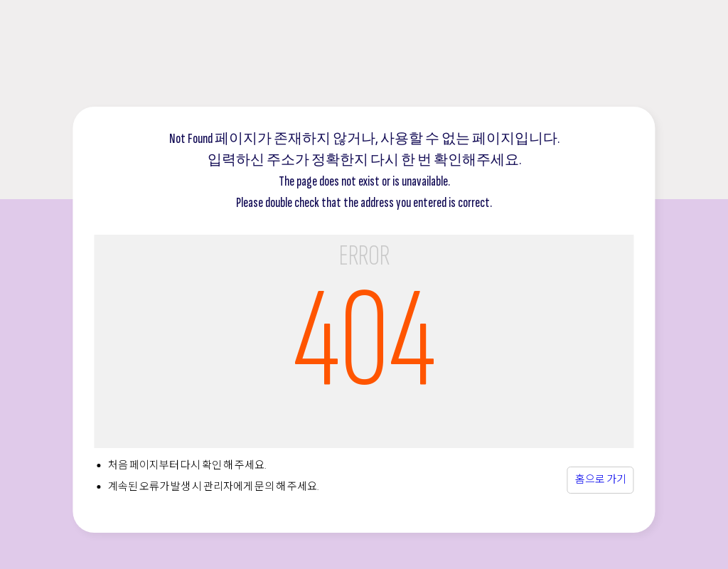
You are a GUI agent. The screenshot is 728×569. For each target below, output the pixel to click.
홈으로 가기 (601, 480)
